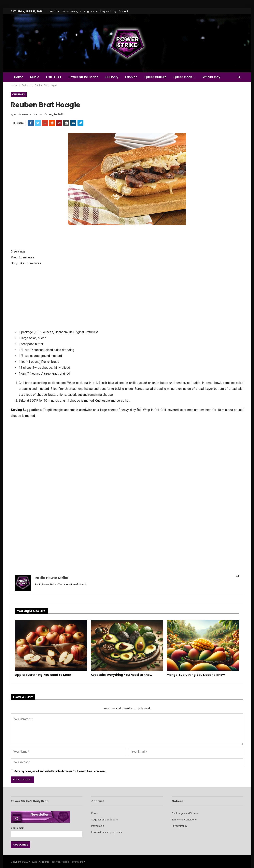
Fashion (131, 77)
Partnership (98, 826)
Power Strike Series (83, 77)
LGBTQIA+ (54, 77)
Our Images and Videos (185, 813)
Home (19, 77)
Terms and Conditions (184, 820)
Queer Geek (183, 77)
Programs (89, 11)
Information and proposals (107, 832)
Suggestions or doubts (105, 820)
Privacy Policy (179, 826)
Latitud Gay (211, 77)
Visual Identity (70, 11)
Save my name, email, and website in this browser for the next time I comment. (60, 771)
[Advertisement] (127, 297)
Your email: (47, 831)
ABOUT (53, 11)
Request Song (108, 11)
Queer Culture (155, 77)
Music (35, 77)
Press (94, 813)
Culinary (112, 77)
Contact (123, 11)
